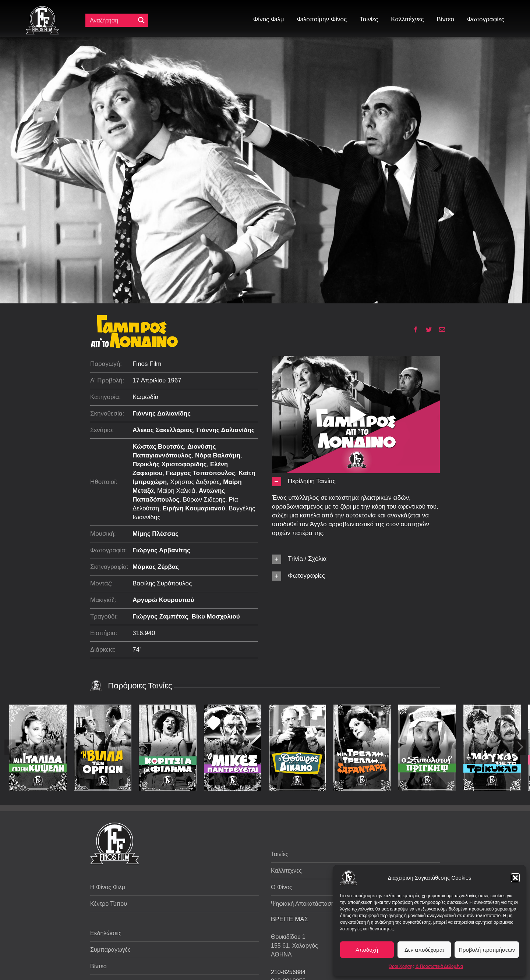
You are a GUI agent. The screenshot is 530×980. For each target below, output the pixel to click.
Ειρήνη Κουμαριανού (194, 508)
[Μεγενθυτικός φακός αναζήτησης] (141, 20)
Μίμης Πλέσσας (156, 534)
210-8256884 (288, 972)
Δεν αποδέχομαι (424, 950)
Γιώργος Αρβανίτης (161, 550)
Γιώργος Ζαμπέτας (160, 616)
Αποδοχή (367, 950)
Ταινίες (280, 854)
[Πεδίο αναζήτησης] (112, 20)
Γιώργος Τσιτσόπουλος (201, 473)
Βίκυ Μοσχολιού (215, 616)
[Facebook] (413, 329)
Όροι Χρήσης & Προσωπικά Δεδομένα (426, 966)
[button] (515, 878)
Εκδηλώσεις (106, 933)
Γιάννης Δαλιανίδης (162, 414)
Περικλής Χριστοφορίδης (170, 464)
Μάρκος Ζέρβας (156, 567)
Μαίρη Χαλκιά (176, 491)
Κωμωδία (146, 397)
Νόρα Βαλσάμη (218, 455)
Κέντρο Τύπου (109, 904)
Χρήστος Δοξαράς (195, 482)
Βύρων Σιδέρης (204, 500)
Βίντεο (98, 966)
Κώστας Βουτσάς (158, 447)
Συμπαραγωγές (110, 950)
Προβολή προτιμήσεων (487, 950)
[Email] (439, 329)
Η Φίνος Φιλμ (108, 887)
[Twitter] (426, 329)
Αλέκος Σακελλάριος (163, 430)
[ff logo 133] (42, 9)
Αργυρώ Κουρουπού (163, 600)
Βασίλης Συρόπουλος (162, 583)
